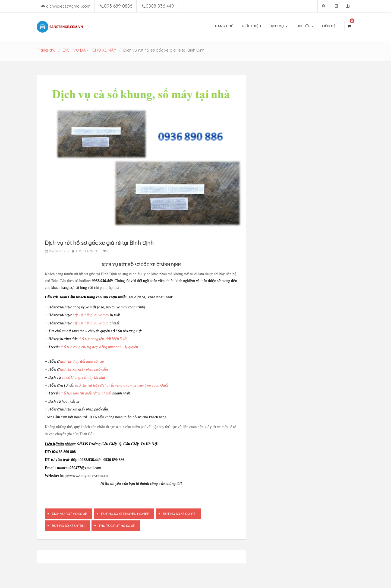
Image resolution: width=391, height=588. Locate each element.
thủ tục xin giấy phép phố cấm (84, 369)
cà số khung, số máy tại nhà (83, 377)
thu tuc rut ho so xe (117, 526)
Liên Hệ (329, 26)
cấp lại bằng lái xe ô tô (90, 323)
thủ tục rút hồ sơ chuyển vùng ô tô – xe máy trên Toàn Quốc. (122, 385)
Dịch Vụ (279, 26)
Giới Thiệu (252, 26)
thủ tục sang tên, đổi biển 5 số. (103, 339)
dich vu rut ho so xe (69, 514)
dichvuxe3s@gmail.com (68, 6)
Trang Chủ (223, 26)
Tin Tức (305, 26)
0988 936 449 (160, 6)
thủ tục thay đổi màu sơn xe (82, 361)
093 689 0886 (118, 6)
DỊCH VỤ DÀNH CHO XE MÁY (89, 50)
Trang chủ (46, 50)
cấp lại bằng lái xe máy (91, 315)
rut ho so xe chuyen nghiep (125, 514)
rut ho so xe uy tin (68, 526)
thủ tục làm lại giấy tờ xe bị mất (86, 393)
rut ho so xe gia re (179, 514)
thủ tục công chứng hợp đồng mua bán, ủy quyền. (100, 347)
